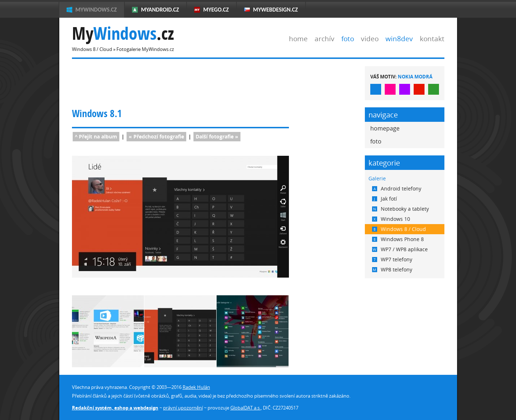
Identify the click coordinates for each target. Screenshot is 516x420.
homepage (385, 128)
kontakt (432, 38)
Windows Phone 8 (398, 239)
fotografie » (217, 136)
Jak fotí (385, 199)
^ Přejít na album (96, 136)
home (298, 38)
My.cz (123, 33)
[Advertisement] (204, 82)
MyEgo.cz (216, 10)
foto (348, 38)
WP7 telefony (392, 259)
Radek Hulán (196, 387)
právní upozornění (183, 408)
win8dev (399, 38)
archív (325, 38)
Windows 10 (391, 219)
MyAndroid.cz (160, 10)
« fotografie (156, 136)
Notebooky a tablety (400, 209)
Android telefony (397, 188)
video (370, 38)
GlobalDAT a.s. (246, 408)
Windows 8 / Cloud (399, 229)
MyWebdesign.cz (276, 10)
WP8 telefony (392, 269)
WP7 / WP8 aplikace (400, 249)
